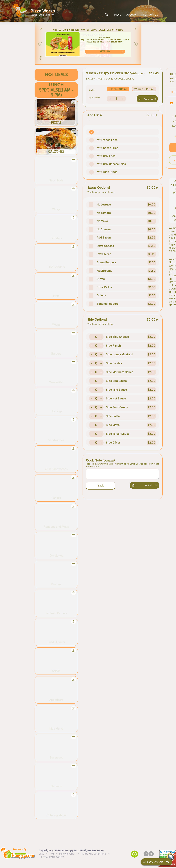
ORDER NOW (105, 51)
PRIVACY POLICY (67, 853)
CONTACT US (151, 15)
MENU (118, 15)
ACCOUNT (132, 15)
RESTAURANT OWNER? (53, 857)
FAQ (52, 853)
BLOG (42, 853)
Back (101, 486)
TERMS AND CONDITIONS (94, 853)
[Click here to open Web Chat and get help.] (156, 862)
